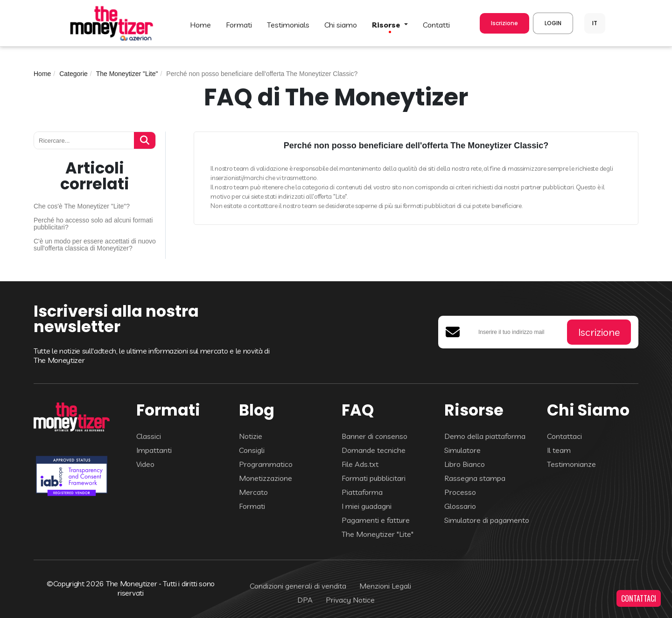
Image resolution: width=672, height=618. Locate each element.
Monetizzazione (266, 478)
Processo (460, 492)
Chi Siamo (341, 25)
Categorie (73, 74)
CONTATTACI (639, 598)
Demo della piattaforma (485, 436)
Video (145, 464)
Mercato (253, 492)
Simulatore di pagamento (487, 520)
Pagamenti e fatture (376, 520)
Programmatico (266, 464)
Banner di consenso (374, 436)
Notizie (251, 436)
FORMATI (239, 25)
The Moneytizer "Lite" (127, 74)
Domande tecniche (374, 450)
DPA (305, 600)
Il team (559, 450)
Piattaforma (362, 492)
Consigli (252, 450)
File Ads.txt (360, 464)
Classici (149, 436)
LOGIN (553, 23)
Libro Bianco (465, 464)
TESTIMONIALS (288, 25)
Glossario (460, 506)
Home (42, 74)
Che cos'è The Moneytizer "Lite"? (82, 206)
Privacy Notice (350, 600)
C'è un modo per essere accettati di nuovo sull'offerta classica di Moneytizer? (95, 245)
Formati (252, 506)
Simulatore (462, 450)
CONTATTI (436, 25)
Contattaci (564, 436)
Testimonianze (571, 464)
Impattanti (154, 450)
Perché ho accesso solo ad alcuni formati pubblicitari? (93, 224)
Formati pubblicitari (374, 478)
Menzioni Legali (385, 586)
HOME (200, 25)
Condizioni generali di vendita (298, 586)
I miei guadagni (367, 506)
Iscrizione (504, 23)
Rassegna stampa (475, 478)
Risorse (387, 25)
